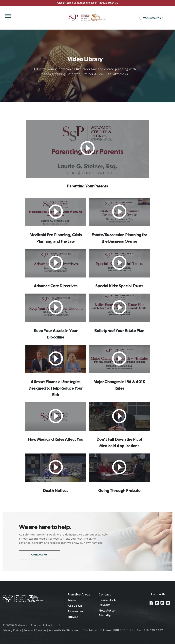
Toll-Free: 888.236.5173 (117, 631)
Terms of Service (35, 631)
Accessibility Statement (65, 631)
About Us (75, 606)
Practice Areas (79, 594)
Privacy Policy (12, 631)
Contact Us (39, 555)
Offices (73, 617)
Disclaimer (90, 631)
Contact (105, 594)
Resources (76, 611)
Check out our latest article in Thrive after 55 (88, 3)
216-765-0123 (153, 18)
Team (72, 600)
